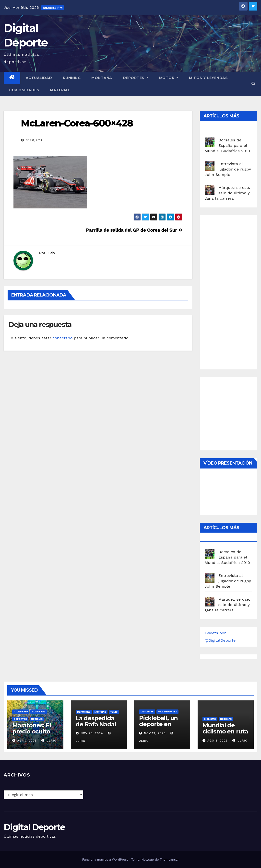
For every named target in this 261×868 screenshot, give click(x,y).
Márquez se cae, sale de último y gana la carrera (227, 193)
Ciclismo (210, 719)
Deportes (136, 78)
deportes (20, 719)
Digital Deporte (34, 827)
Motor (169, 78)
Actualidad (39, 78)
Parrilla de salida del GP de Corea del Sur (134, 230)
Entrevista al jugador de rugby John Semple (228, 169)
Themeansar (169, 860)
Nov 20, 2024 (92, 733)
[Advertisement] (233, 291)
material (60, 90)
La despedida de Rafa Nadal (96, 721)
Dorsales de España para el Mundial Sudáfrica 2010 (227, 145)
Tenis (114, 712)
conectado (62, 338)
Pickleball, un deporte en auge (158, 724)
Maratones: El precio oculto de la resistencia (32, 734)
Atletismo (21, 712)
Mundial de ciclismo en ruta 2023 (225, 731)
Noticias (37, 719)
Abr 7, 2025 (27, 741)
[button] (253, 84)
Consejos (38, 712)
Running (72, 78)
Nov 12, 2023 (155, 733)
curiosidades (24, 90)
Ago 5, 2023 (218, 741)
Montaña (102, 78)
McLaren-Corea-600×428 (77, 123)
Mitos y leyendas (208, 78)
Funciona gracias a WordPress (106, 860)
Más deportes (168, 712)
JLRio (50, 253)
